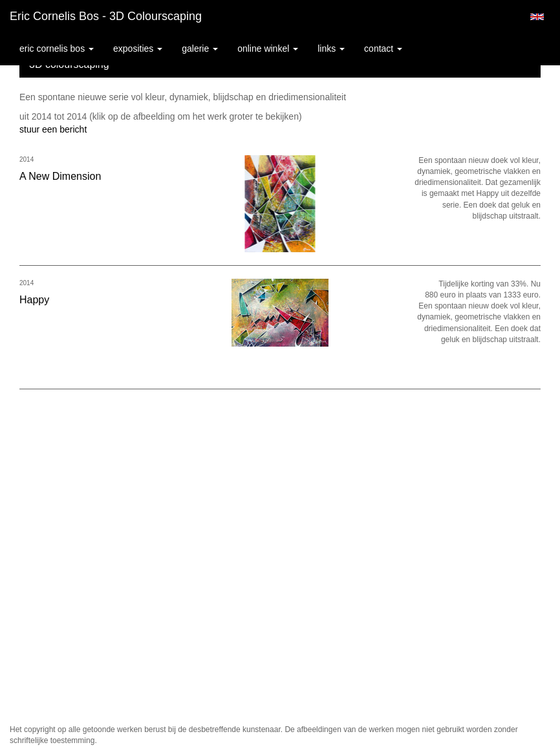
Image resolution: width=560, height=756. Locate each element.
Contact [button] (383, 49)
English (537, 17)
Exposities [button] (138, 49)
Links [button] (331, 49)
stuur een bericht (53, 129)
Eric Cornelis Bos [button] (57, 49)
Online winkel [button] (268, 49)
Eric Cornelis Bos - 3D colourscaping (106, 16)
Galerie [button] (200, 49)
